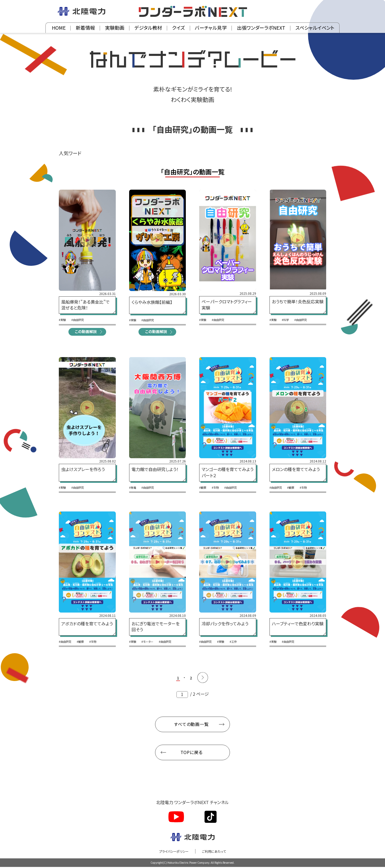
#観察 (203, 488)
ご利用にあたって (217, 852)
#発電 (133, 488)
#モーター (151, 643)
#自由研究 (81, 320)
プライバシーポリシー (171, 852)
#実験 (63, 320)
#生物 (218, 488)
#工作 (239, 643)
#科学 (288, 320)
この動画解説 (86, 332)
